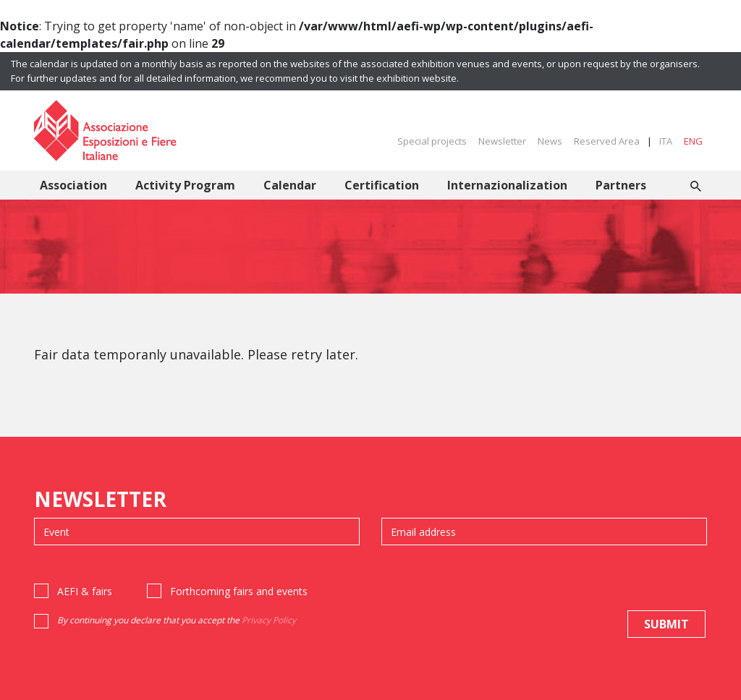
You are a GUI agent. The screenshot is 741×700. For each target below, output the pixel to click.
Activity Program (185, 185)
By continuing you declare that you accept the (177, 620)
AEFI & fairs (85, 591)
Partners (621, 185)
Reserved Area (607, 141)
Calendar (290, 185)
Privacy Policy (269, 620)
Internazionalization (507, 185)
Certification (382, 185)
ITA (666, 141)
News (550, 141)
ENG (693, 141)
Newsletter (502, 141)
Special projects (432, 141)
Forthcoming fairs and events (239, 591)
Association (73, 185)
